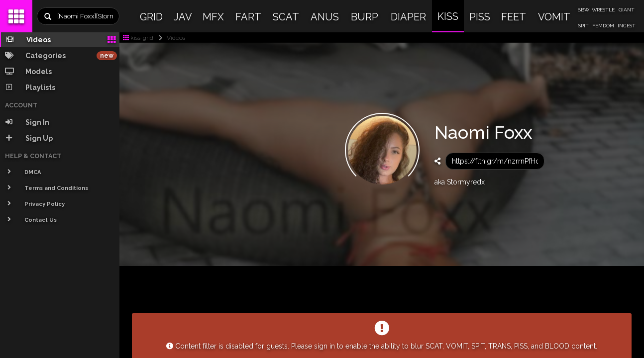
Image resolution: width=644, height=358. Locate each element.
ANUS (325, 17)
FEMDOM (603, 26)
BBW (583, 10)
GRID (151, 17)
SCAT (286, 17)
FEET (514, 17)
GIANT (627, 10)
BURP (365, 17)
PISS (480, 17)
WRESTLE (603, 10)
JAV (183, 17)
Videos (170, 38)
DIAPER (408, 17)
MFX (213, 17)
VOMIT (554, 17)
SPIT (584, 26)
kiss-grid (138, 38)
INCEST (627, 26)
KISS (448, 16)
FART (248, 17)
